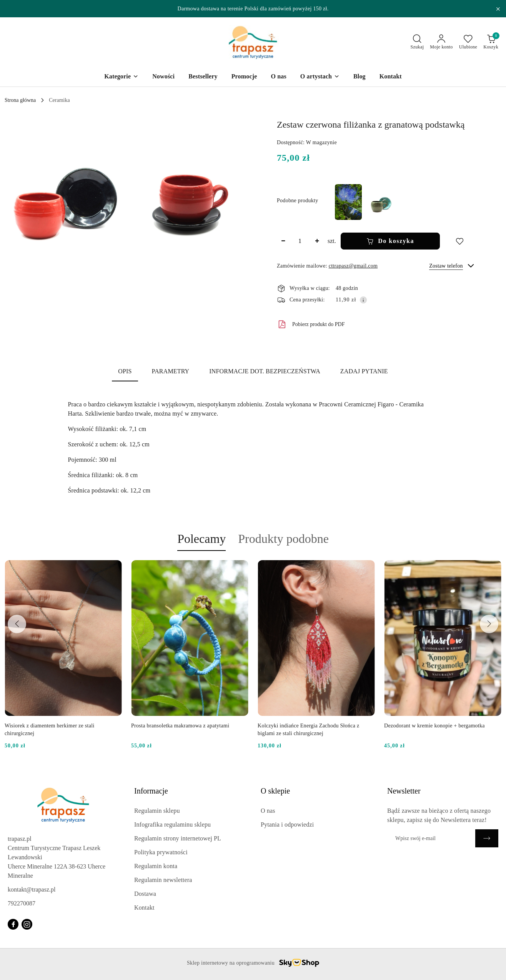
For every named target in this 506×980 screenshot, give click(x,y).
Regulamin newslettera (163, 880)
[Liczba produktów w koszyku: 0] (491, 42)
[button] (64, 192)
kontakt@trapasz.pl (32, 889)
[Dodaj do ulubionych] (459, 241)
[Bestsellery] (203, 77)
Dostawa (145, 894)
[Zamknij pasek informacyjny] (498, 9)
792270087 (22, 903)
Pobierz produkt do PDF (311, 324)
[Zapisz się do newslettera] (431, 838)
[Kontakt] (391, 77)
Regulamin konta (156, 866)
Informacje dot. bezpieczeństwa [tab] (265, 371)
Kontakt (144, 908)
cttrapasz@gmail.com (353, 266)
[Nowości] (163, 77)
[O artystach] (320, 77)
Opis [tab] (125, 371)
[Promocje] (244, 77)
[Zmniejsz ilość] (283, 241)
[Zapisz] (487, 838)
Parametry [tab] (171, 371)
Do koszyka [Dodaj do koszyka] (390, 241)
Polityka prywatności (161, 852)
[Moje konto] (441, 42)
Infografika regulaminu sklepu (172, 824)
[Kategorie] (121, 77)
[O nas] (278, 77)
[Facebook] (13, 924)
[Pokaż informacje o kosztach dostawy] (363, 300)
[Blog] (360, 77)
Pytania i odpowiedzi (287, 824)
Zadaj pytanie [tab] (364, 371)
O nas (268, 811)
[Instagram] (27, 924)
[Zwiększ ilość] (317, 241)
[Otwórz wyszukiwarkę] (417, 42)
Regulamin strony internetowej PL (178, 838)
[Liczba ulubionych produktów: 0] (468, 42)
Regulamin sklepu (157, 811)
